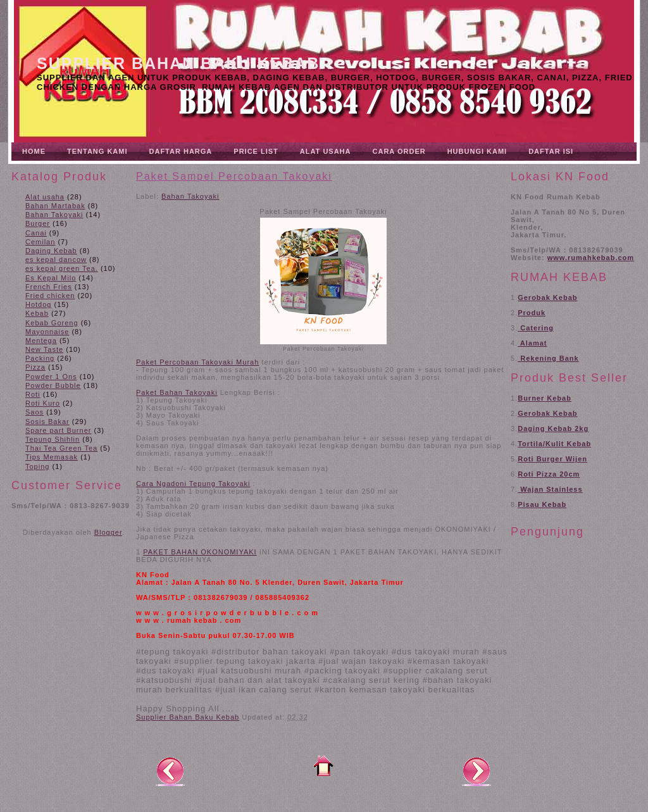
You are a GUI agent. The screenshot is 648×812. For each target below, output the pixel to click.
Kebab (37, 313)
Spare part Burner (58, 430)
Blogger (108, 532)
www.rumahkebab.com (591, 258)
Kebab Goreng (52, 323)
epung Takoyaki (221, 484)
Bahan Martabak (55, 206)
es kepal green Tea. (62, 268)
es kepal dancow (56, 259)
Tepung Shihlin (53, 439)
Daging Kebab (51, 251)
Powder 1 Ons (51, 377)
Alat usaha (45, 197)
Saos (34, 412)
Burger (38, 223)
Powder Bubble (53, 385)
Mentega (41, 340)
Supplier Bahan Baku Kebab (178, 63)
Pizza (35, 367)
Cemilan (40, 242)
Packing (40, 358)
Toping (37, 466)
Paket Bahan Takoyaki (177, 392)
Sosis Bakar (47, 422)
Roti (33, 394)
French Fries (49, 287)
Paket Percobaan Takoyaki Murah (197, 362)
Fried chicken (50, 296)
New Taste (44, 349)
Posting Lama (477, 771)
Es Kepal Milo (51, 278)
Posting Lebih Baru (170, 771)
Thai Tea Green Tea (61, 448)
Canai (36, 233)
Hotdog (38, 304)
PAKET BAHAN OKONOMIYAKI (200, 552)
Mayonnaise (47, 332)
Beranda (323, 766)
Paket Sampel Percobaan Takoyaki (234, 176)
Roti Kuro (43, 403)
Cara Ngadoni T (165, 484)
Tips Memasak (52, 457)
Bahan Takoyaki (54, 215)
